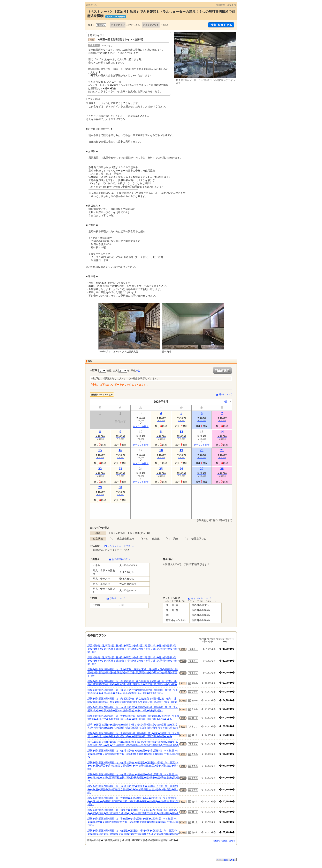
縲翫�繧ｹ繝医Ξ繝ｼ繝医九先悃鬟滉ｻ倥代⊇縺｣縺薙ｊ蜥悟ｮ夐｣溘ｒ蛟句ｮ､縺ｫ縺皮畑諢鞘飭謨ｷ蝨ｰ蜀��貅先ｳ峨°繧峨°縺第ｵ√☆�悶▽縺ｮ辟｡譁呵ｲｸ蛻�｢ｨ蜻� (132, 683)
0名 (138, 371)
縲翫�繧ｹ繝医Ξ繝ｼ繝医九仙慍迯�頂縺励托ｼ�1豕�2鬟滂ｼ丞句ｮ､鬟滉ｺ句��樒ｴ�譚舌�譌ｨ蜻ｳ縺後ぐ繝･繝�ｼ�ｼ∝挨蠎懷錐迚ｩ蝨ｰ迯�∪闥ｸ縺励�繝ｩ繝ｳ (133, 812)
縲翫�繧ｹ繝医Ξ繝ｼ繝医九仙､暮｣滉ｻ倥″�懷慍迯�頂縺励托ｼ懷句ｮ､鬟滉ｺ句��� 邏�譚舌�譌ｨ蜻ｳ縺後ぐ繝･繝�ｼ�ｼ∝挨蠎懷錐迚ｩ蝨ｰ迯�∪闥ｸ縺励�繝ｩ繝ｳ (133, 766)
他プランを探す (141, 426)
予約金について (118, 598)
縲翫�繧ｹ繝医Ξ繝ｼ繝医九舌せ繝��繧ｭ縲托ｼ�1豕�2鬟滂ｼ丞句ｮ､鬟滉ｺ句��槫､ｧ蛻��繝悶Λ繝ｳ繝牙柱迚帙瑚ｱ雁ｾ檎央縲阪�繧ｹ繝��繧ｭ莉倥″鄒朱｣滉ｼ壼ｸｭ (133, 801)
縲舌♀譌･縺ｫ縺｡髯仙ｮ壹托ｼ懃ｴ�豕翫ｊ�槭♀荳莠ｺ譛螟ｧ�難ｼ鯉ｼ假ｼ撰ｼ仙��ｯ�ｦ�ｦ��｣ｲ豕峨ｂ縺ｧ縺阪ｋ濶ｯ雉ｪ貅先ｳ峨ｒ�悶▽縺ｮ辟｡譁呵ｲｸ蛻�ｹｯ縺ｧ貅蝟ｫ (133, 649)
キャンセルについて (201, 598)
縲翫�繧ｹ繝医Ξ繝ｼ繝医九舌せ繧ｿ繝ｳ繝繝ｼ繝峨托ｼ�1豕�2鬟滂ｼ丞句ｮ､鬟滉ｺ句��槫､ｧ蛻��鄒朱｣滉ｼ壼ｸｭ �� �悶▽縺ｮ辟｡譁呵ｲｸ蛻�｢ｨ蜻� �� (133, 718)
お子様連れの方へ (121, 559)
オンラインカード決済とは (121, 546)
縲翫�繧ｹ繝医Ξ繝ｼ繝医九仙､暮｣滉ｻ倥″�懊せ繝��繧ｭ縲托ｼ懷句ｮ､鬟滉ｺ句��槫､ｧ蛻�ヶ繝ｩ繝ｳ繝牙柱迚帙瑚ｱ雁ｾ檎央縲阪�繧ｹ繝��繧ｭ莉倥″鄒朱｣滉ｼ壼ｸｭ (133, 754)
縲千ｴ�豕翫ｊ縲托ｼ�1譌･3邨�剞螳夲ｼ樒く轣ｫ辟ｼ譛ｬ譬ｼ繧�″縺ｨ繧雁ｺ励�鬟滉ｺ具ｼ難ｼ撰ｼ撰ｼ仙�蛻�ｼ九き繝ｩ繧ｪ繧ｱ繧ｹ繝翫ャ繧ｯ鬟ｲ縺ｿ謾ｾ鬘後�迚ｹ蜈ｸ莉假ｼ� (133, 726)
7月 (225, 402)
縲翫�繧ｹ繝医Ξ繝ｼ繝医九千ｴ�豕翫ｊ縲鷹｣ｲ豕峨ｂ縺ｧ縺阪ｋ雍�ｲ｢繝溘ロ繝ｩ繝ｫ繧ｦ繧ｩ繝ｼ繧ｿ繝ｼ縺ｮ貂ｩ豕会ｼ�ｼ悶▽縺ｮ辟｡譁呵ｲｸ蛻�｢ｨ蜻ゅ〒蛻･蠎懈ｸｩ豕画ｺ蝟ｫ (133, 673)
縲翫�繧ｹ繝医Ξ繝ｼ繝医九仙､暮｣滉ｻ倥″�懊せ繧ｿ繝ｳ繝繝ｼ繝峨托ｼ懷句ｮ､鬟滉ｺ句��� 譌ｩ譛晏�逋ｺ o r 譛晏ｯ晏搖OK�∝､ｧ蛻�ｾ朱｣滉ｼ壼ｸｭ (133, 692)
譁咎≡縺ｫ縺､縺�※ (226, 841)
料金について (225, 394)
